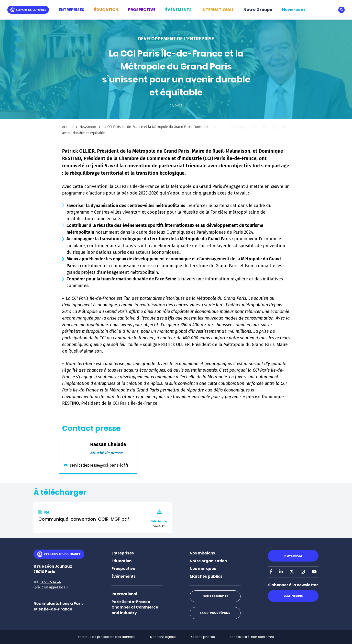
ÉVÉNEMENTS (178, 10)
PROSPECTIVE (142, 10)
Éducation (121, 561)
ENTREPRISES (71, 10)
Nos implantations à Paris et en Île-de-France (59, 606)
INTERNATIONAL (218, 10)
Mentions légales (163, 637)
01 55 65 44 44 (50, 582)
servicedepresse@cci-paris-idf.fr (99, 465)
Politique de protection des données (107, 637)
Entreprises (123, 553)
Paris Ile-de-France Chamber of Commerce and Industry (135, 607)
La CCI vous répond (215, 613)
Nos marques (203, 569)
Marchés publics (206, 576)
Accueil (68, 127)
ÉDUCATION (106, 10)
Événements (124, 576)
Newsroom (293, 10)
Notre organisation (208, 561)
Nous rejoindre (215, 596)
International (124, 594)
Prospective (123, 569)
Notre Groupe (258, 10)
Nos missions (202, 553)
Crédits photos (203, 637)
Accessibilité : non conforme (252, 637)
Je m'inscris (293, 596)
